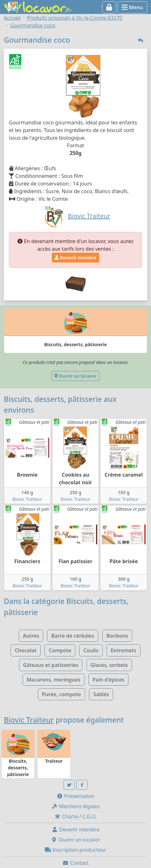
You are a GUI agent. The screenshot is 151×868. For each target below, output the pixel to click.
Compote (60, 650)
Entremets (124, 650)
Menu (132, 7)
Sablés (101, 694)
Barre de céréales (73, 636)
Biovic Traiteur (27, 499)
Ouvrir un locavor (75, 376)
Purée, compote (62, 694)
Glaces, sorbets (109, 665)
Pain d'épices (108, 680)
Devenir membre (75, 258)
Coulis (91, 650)
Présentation (76, 796)
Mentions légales (76, 806)
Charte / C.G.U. (76, 816)
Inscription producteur (76, 850)
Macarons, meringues (54, 680)
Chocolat (26, 650)
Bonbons (117, 636)
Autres (31, 636)
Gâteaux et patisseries (51, 665)
